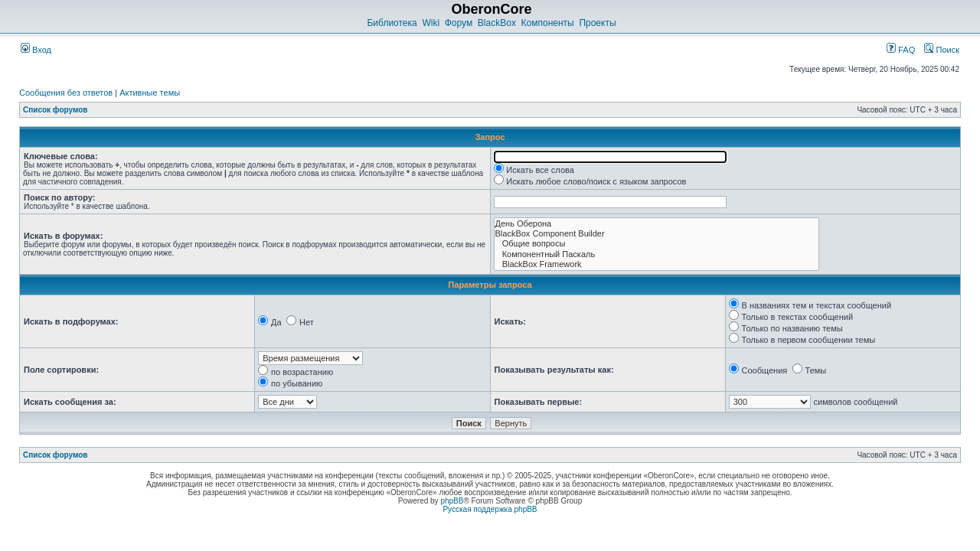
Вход (36, 50)
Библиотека (392, 23)
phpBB (452, 501)
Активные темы (150, 93)
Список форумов (56, 110)
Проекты (597, 23)
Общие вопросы (657, 244)
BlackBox (497, 23)
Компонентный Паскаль (657, 254)
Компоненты (548, 23)
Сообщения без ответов (66, 93)
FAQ (901, 50)
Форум (459, 23)
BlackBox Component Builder (657, 234)
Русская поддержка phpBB (490, 509)
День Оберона (657, 224)
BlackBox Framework (657, 264)
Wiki (431, 23)
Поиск (942, 50)
